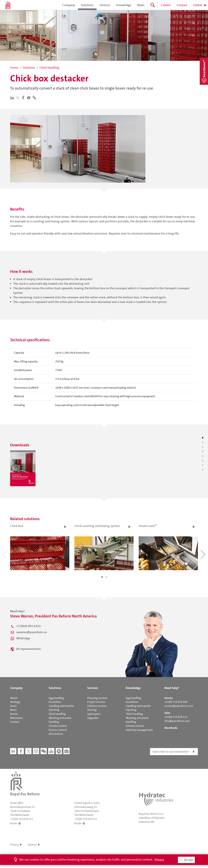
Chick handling (57, 714)
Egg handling (56, 698)
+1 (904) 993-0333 (28, 626)
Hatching (54, 710)
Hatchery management (139, 730)
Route (14, 823)
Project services (96, 702)
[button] (30, 97)
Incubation (55, 702)
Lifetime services (97, 706)
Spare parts (94, 714)
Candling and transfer (61, 706)
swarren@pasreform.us (32, 632)
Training (92, 710)
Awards (32, 845)
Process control (58, 730)
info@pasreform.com (177, 721)
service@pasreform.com (179, 706)
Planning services (97, 698)
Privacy (14, 845)
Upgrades (93, 718)
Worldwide (171, 728)
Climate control (58, 726)
